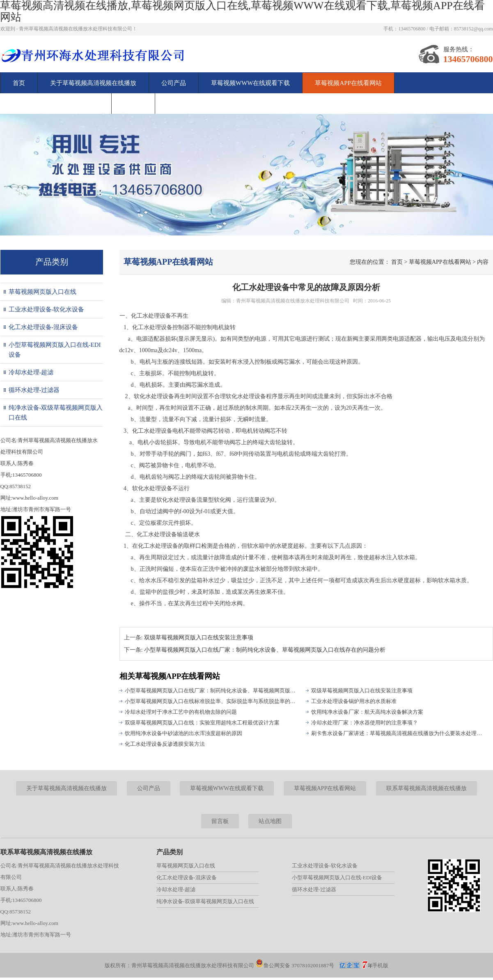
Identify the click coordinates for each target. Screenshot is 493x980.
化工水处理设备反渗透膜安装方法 (165, 744)
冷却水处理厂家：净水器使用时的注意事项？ (365, 723)
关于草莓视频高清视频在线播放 (93, 83)
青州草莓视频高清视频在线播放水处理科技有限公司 (293, 301)
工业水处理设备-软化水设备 (47, 309)
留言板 (133, 104)
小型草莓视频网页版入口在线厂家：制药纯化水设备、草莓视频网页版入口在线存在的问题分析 (212, 691)
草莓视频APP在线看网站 (348, 83)
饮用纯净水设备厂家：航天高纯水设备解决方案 (367, 712)
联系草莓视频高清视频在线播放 (56, 104)
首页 (19, 83)
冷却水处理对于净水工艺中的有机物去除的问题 (181, 712)
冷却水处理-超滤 (31, 372)
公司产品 (174, 83)
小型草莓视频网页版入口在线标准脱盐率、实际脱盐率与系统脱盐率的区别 (212, 701)
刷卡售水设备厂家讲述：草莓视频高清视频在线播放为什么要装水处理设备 (398, 733)
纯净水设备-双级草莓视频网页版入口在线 (56, 413)
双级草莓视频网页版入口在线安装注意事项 (199, 638)
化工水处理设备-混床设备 (44, 327)
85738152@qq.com (474, 29)
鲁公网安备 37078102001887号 (295, 965)
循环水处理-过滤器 (34, 390)
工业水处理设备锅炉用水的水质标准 (354, 701)
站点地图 (270, 821)
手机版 (380, 965)
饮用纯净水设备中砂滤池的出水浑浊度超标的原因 (183, 733)
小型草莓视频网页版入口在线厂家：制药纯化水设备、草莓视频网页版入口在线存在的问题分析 (265, 650)
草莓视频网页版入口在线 (42, 292)
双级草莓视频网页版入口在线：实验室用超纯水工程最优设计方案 (202, 723)
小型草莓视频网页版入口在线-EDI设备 (55, 350)
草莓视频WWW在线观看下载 (250, 83)
